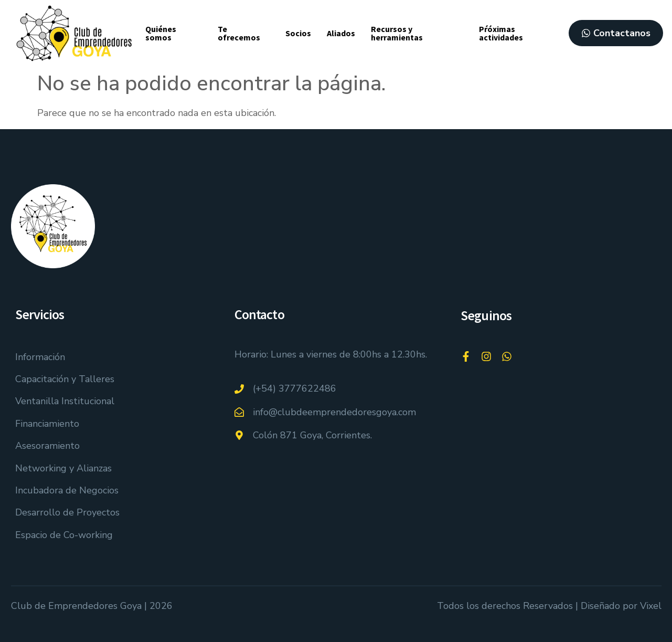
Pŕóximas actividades (501, 33)
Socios (298, 33)
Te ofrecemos (239, 33)
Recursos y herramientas (397, 33)
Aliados (341, 33)
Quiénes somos (161, 33)
